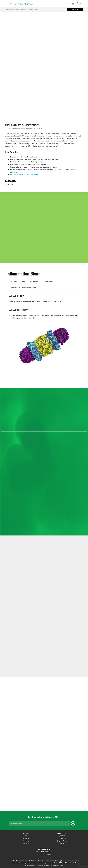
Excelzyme (13, 282)
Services (26, 843)
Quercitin (34, 282)
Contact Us (62, 838)
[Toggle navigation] (73, 3)
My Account (62, 836)
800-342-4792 (47, 852)
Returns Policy (62, 841)
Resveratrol (49, 282)
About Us (26, 838)
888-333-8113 (46, 854)
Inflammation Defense (20, 10)
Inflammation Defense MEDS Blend (23, 288)
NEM (24, 282)
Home (7, 10)
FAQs (62, 843)
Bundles (11, 10)
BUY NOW (75, 10)
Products (26, 841)
